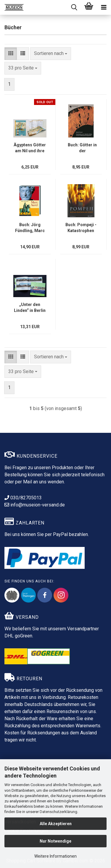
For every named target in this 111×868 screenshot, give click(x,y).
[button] (11, 54)
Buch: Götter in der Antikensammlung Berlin (82, 148)
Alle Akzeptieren (56, 824)
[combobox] (51, 54)
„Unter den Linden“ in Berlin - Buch (30, 308)
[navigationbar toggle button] (104, 7)
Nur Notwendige (55, 841)
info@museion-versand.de (35, 505)
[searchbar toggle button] (74, 7)
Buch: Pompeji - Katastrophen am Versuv (81, 228)
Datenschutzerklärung (58, 812)
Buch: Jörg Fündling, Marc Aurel (30, 228)
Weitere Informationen (55, 856)
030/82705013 (23, 498)
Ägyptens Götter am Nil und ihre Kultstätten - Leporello (30, 148)
